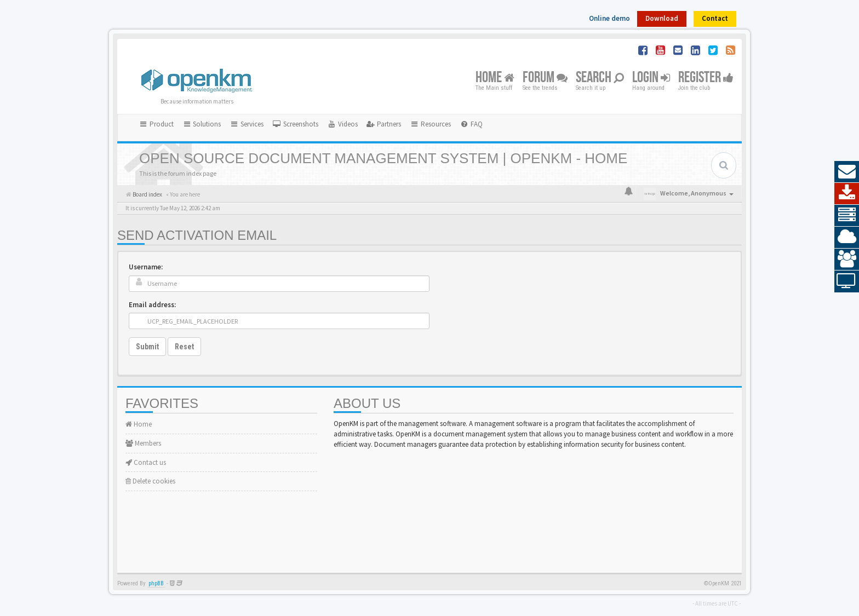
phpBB (156, 583)
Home (495, 78)
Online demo (609, 18)
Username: (146, 267)
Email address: (152, 305)
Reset (184, 347)
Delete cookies (150, 481)
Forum (545, 78)
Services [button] (247, 124)
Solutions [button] (202, 124)
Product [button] (156, 124)
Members (143, 443)
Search (600, 78)
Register (706, 78)
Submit (147, 347)
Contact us (146, 462)
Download (662, 18)
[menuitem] (295, 124)
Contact (715, 18)
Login (651, 78)
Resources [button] (430, 124)
